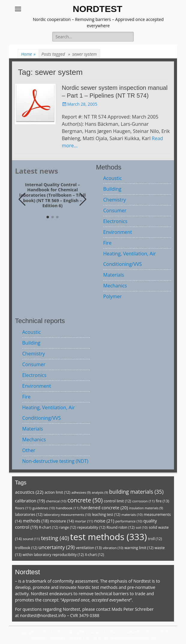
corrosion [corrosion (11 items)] (144, 501)
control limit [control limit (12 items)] (117, 501)
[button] (83, 199)
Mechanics (115, 286)
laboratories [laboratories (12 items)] (29, 515)
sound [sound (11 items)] (31, 539)
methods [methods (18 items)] (36, 521)
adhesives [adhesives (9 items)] (81, 493)
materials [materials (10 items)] (132, 515)
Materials (114, 275)
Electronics (115, 221)
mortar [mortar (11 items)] (84, 521)
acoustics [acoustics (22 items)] (29, 492)
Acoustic (112, 178)
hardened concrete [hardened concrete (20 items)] (104, 507)
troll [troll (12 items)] (155, 539)
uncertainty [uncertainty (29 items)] (57, 547)
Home (28, 54)
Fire (107, 243)
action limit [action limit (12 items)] (57, 492)
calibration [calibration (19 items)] (30, 501)
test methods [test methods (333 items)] (109, 537)
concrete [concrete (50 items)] (85, 500)
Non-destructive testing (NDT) (55, 461)
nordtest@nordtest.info (43, 615)
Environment (118, 232)
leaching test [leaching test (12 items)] (106, 515)
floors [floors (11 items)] (23, 508)
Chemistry (115, 200)
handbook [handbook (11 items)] (68, 508)
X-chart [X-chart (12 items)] (94, 555)
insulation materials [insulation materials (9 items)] (146, 508)
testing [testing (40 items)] (55, 538)
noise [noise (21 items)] (104, 521)
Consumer (115, 210)
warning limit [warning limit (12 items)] (139, 548)
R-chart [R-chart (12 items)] (49, 527)
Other (29, 450)
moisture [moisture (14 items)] (62, 521)
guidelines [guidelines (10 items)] (44, 508)
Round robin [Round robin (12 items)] (121, 527)
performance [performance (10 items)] (129, 521)
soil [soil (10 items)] (142, 527)
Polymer (112, 296)
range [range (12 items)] (68, 527)
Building (112, 189)
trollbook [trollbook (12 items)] (26, 548)
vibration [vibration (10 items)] (113, 548)
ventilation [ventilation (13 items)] (89, 548)
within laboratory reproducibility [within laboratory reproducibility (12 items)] (53, 555)
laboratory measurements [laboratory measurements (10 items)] (67, 515)
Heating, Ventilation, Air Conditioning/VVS (129, 259)
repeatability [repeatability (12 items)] (91, 527)
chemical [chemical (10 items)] (56, 501)
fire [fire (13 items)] (162, 501)
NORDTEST (98, 9)
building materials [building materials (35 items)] (136, 492)
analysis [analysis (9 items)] (100, 493)
